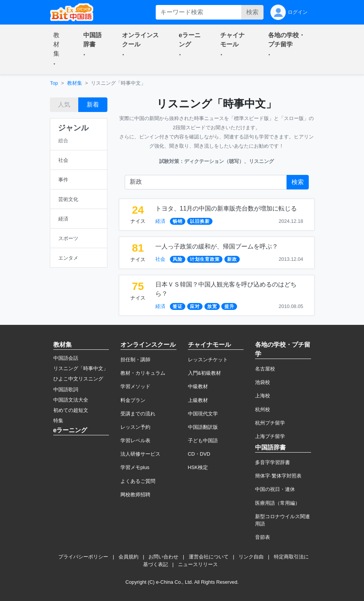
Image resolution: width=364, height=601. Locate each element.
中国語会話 (66, 358)
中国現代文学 (203, 414)
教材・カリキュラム (143, 373)
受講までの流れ (138, 414)
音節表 (263, 537)
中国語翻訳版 (203, 427)
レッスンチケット (208, 360)
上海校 (263, 396)
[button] (59, 49)
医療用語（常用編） (278, 503)
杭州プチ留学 (270, 423)
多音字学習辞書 (273, 462)
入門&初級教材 (205, 373)
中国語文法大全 (71, 400)
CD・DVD (199, 454)
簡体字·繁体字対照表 (278, 476)
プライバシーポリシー (83, 557)
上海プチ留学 (270, 436)
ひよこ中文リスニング (78, 379)
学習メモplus (135, 467)
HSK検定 (198, 467)
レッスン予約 (135, 427)
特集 (58, 421)
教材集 (75, 83)
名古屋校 (265, 369)
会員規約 (128, 557)
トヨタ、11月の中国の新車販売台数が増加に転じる (226, 208)
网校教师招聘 (135, 495)
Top (54, 83)
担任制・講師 (135, 360)
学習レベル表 (135, 440)
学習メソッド (135, 386)
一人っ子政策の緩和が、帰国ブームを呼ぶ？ (217, 246)
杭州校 (263, 409)
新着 (93, 105)
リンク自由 (251, 557)
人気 (64, 105)
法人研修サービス (140, 454)
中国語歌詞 (66, 389)
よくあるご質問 (138, 481)
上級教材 (198, 400)
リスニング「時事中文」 (81, 368)
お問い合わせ (163, 557)
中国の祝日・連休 (275, 489)
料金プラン (133, 400)
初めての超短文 (71, 410)
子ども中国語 (203, 440)
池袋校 (263, 382)
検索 (252, 12)
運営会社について (209, 557)
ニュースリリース (198, 564)
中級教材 (198, 386)
